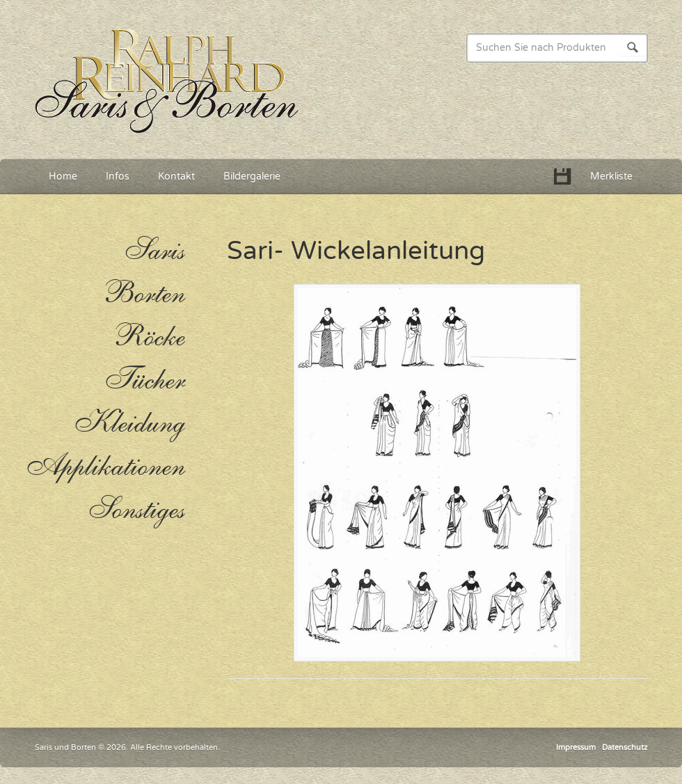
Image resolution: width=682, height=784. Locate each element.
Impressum (576, 747)
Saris (154, 251)
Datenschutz (625, 747)
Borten (143, 294)
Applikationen (104, 467)
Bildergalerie (252, 177)
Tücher (144, 380)
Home (63, 177)
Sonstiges (136, 510)
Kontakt (176, 177)
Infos (118, 177)
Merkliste (611, 177)
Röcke (149, 337)
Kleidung (129, 423)
